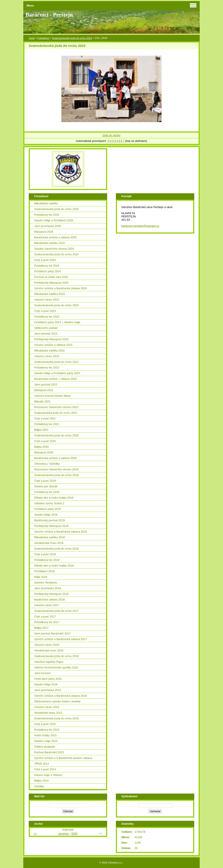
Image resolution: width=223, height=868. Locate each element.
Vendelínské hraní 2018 (49, 543)
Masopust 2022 (44, 390)
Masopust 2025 (44, 232)
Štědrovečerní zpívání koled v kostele (57, 701)
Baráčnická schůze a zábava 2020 (55, 458)
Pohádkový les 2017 (47, 622)
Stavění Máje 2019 (46, 515)
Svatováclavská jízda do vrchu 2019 (56, 475)
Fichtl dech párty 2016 (48, 679)
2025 (74, 834)
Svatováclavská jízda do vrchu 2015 (56, 718)
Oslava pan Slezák (46, 486)
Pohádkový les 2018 (47, 560)
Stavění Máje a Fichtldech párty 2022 (57, 373)
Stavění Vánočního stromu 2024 (54, 249)
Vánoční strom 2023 (47, 300)
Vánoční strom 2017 (47, 605)
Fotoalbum (43, 38)
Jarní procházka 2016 (48, 690)
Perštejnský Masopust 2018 (51, 594)
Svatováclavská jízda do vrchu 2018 (56, 549)
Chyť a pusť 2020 (45, 441)
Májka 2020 (41, 447)
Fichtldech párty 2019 (47, 509)
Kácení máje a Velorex (48, 775)
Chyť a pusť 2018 (45, 554)
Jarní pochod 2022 (46, 384)
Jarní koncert (42, 673)
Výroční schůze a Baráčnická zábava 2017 (61, 639)
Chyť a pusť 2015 (45, 724)
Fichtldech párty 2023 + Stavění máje (57, 322)
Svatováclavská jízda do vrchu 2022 (56, 362)
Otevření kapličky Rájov (49, 662)
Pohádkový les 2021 (47, 424)
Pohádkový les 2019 (47, 492)
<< (35, 834)
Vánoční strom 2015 (47, 707)
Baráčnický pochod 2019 (49, 520)
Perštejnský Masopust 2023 (51, 339)
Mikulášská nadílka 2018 (49, 537)
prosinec (64, 834)
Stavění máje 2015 (46, 741)
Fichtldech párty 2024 (47, 271)
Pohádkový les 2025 (47, 215)
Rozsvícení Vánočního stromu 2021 (56, 407)
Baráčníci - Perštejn (49, 15)
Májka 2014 (41, 781)
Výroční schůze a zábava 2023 (53, 345)
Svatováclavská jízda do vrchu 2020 (56, 435)
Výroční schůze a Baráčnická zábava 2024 (61, 288)
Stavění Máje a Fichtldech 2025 (54, 220)
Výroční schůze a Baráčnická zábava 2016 (61, 696)
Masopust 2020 (44, 452)
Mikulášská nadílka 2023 (49, 294)
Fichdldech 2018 (44, 571)
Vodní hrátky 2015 (45, 735)
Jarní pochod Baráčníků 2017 (52, 633)
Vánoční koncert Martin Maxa (52, 396)
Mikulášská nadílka (46, 203)
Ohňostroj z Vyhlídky (47, 464)
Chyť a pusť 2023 (45, 311)
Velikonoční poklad (46, 328)
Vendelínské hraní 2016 (49, 650)
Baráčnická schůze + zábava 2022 (55, 379)
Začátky (39, 786)
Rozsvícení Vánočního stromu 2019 (56, 469)
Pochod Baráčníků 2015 (49, 752)
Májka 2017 (41, 628)
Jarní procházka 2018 (48, 588)
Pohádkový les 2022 (47, 368)
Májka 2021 (41, 430)
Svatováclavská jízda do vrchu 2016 (56, 656)
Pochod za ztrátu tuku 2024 (51, 277)
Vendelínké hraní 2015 (48, 713)
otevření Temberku (46, 583)
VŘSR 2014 (42, 764)
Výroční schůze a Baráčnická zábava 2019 (61, 532)
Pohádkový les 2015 (47, 730)
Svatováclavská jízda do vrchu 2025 (56, 209)
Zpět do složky (112, 135)
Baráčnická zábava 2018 (49, 600)
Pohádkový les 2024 (47, 266)
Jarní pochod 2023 (46, 334)
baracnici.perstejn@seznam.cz (140, 226)
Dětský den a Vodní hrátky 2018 (54, 566)
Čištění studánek (45, 747)
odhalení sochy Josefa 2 (49, 503)
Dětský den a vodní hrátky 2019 (54, 498)
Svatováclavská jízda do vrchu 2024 (56, 254)
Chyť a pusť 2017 (45, 617)
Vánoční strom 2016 (47, 645)
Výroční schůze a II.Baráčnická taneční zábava (63, 758)
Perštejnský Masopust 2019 (51, 526)
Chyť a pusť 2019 (45, 481)
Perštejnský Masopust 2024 (51, 283)
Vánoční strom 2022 (47, 356)
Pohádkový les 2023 (47, 317)
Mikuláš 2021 (42, 401)
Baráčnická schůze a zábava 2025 (55, 237)
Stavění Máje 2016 (46, 684)
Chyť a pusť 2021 (45, 418)
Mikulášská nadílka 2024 (49, 243)
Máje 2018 (41, 577)
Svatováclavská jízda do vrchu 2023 (72, 38)
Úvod (32, 38)
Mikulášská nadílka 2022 (49, 351)
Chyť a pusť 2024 (45, 260)
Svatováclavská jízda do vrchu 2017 (56, 611)
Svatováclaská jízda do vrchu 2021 (56, 413)
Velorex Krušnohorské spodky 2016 (56, 667)
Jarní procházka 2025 (48, 226)
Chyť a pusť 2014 (45, 769)
